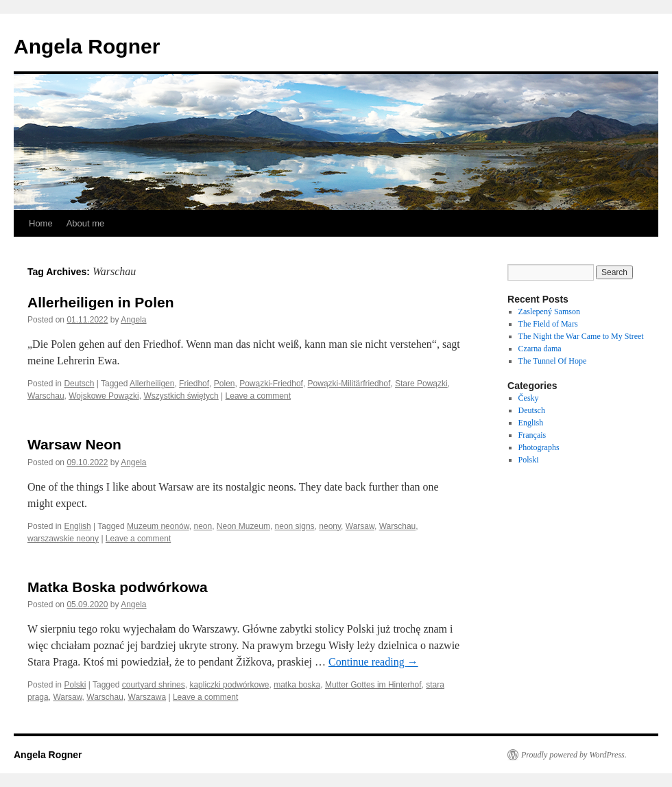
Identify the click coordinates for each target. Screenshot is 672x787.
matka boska (297, 685)
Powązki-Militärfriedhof (349, 384)
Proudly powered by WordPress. (574, 755)
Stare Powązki (421, 384)
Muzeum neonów (158, 526)
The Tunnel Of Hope (553, 361)
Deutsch (79, 384)
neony (330, 526)
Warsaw (360, 526)
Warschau (46, 396)
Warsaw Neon (74, 444)
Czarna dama (540, 349)
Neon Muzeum (243, 526)
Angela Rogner (87, 46)
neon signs (295, 526)
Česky (529, 398)
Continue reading (373, 662)
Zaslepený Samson (549, 312)
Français (532, 435)
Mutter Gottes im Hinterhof (373, 685)
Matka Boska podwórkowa (118, 587)
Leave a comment (258, 396)
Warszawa (147, 697)
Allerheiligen (152, 384)
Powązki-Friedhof (271, 384)
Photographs (539, 447)
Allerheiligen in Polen (101, 302)
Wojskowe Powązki (104, 396)
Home (41, 223)
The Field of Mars (548, 324)
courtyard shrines (154, 685)
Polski (75, 685)
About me (86, 223)
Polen (225, 384)
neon (203, 526)
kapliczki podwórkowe (229, 685)
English (77, 526)
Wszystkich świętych (181, 396)
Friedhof (194, 384)
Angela (133, 320)
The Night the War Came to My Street (581, 336)
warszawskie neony (63, 539)
